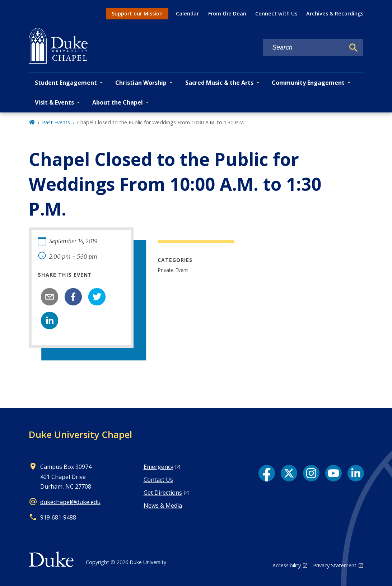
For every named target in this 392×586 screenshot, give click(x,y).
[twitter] (97, 297)
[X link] (289, 473)
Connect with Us (276, 13)
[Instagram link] (311, 473)
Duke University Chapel (80, 434)
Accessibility (287, 565)
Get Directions (163, 493)
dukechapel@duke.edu (70, 502)
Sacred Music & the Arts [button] (219, 83)
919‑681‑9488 (58, 517)
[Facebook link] (267, 473)
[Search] (354, 48)
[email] (50, 297)
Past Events (56, 122)
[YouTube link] (333, 473)
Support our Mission (137, 13)
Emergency (158, 467)
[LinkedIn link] (356, 473)
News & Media (163, 506)
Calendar (187, 13)
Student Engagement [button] (66, 83)
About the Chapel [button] (118, 102)
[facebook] (73, 297)
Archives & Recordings (335, 13)
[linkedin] (50, 320)
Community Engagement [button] (308, 83)
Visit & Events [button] (54, 102)
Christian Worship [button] (141, 83)
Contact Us (158, 480)
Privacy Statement (335, 565)
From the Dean (227, 13)
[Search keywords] (304, 48)
